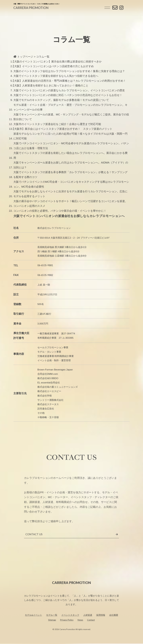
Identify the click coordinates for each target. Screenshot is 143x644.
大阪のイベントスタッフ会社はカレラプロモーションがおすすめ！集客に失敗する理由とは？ (69, 71)
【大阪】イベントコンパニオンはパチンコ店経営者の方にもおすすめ (53, 66)
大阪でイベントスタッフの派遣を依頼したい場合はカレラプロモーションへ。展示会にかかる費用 (70, 155)
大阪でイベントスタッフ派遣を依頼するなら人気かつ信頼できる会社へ (56, 76)
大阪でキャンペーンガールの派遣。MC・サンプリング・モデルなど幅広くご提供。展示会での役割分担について (71, 117)
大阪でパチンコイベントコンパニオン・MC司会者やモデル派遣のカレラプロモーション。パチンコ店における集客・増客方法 (71, 146)
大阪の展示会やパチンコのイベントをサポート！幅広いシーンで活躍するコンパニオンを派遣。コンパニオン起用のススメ (70, 204)
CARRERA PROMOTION (31, 8)
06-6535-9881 (45, 265)
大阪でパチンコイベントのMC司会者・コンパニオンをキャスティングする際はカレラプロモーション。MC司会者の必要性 (71, 184)
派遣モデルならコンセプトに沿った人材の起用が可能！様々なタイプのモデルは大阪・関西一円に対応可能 (70, 136)
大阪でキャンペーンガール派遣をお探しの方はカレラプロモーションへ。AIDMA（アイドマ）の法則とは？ (71, 165)
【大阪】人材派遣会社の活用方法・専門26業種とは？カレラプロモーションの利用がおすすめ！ (69, 81)
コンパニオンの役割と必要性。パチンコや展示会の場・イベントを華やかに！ (60, 211)
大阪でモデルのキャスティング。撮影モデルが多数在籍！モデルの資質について (61, 100)
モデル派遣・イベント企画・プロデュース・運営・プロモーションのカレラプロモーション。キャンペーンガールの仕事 (70, 107)
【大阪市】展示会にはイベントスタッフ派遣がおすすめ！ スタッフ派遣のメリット (62, 129)
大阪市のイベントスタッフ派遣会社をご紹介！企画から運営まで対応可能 (57, 124)
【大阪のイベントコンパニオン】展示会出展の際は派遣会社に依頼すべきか (57, 62)
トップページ (23, 57)
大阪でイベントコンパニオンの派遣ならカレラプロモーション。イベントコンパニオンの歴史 (69, 90)
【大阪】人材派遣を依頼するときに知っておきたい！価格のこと (50, 85)
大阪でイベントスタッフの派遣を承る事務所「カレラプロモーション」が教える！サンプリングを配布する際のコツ (70, 175)
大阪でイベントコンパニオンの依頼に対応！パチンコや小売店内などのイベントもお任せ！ (68, 95)
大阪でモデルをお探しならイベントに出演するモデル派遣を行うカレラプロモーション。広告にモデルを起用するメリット (70, 194)
